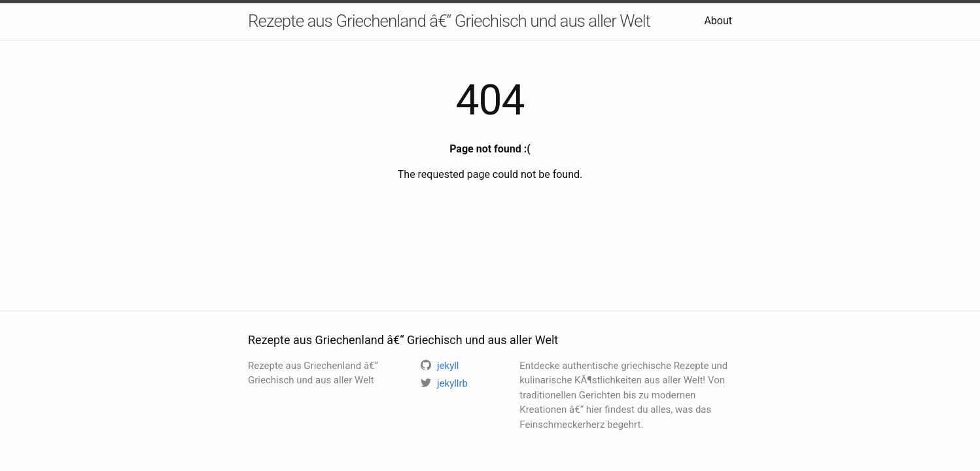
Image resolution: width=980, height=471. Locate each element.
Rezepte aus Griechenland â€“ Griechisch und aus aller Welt (449, 21)
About (718, 21)
